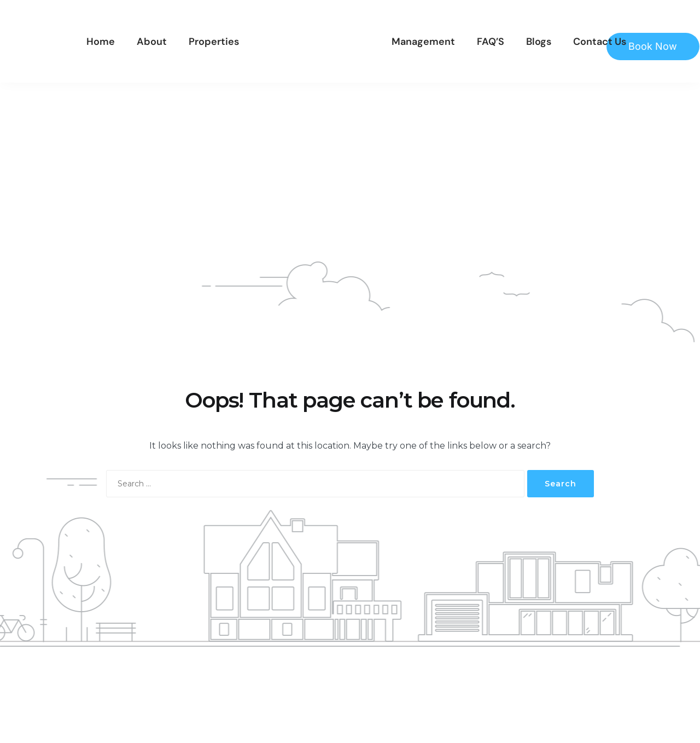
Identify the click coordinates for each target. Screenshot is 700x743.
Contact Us (600, 42)
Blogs (539, 42)
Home (101, 42)
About (152, 42)
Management (423, 42)
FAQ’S (491, 42)
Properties (214, 42)
